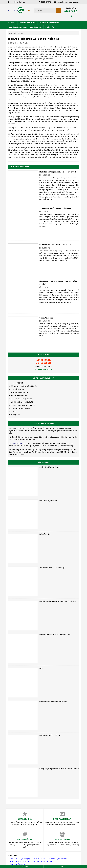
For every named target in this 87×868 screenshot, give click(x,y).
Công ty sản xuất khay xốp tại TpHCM (24, 353)
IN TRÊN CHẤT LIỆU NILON (18, 27)
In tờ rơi (14, 379)
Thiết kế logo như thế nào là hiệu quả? (46, 514)
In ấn (35, 594)
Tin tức (21, 33)
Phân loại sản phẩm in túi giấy (43, 647)
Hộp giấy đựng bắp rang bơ (19, 765)
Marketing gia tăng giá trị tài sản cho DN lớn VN (51, 172)
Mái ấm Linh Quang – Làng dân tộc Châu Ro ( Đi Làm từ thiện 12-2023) (35, 771)
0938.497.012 (45, 2)
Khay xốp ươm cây (18, 357)
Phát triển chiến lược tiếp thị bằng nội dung (49, 233)
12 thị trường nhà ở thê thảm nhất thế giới (49, 203)
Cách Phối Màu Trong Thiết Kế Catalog (46, 621)
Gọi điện (25, 866)
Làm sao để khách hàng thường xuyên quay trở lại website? (55, 262)
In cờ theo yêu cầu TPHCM (19, 773)
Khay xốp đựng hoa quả (19, 360)
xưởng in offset (17, 411)
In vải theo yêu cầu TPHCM (19, 779)
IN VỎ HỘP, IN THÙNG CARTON (50, 23)
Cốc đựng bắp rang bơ (18, 763)
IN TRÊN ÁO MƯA (36, 27)
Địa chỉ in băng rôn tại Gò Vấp (21, 366)
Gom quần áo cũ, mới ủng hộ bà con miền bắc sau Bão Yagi (31, 760)
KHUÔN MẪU (49, 27)
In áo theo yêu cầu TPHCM (20, 376)
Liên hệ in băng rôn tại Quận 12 (22, 369)
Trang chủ (13, 33)
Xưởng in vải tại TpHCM (18, 781)
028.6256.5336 (21, 804)
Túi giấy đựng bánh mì (19, 363)
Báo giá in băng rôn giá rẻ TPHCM (23, 372)
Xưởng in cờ (15, 382)
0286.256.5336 (44, 337)
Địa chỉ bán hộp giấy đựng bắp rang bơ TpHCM (26, 768)
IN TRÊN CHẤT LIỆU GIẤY (28, 23)
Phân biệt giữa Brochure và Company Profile (48, 568)
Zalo (62, 866)
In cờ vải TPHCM (17, 350)
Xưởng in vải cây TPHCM (19, 776)
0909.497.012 (71, 14)
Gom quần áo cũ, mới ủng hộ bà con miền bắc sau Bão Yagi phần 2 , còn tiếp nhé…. (39, 757)
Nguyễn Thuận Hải (14, 839)
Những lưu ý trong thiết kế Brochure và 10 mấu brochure (53, 674)
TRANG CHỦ (12, 23)
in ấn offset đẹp (38, 488)
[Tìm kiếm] (58, 11)
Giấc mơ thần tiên (40, 292)
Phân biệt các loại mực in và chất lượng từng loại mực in (53, 541)
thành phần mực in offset (42, 461)
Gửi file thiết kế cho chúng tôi (43, 434)
